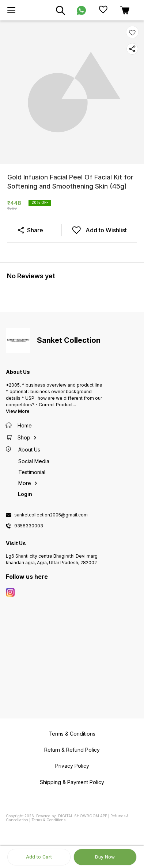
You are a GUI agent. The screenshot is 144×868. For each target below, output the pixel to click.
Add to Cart (39, 857)
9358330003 (29, 526)
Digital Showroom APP (83, 816)
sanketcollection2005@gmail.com (51, 515)
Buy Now (105, 857)
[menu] (11, 10)
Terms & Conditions (48, 820)
